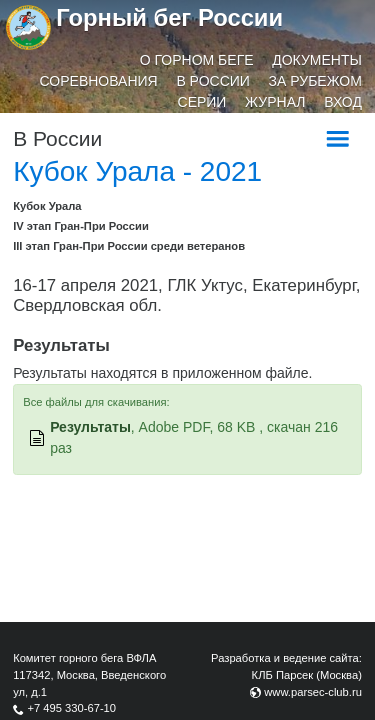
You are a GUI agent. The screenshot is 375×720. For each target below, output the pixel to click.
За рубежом (315, 81)
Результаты (90, 427)
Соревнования (99, 81)
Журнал (275, 102)
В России (213, 81)
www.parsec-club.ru (313, 692)
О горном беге (197, 60)
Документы (317, 60)
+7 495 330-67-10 (71, 708)
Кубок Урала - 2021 (137, 171)
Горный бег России (169, 17)
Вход (343, 102)
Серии (202, 102)
